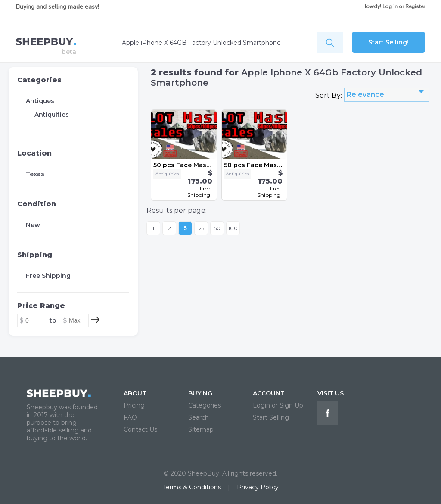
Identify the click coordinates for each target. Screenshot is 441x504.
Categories (39, 80)
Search (199, 417)
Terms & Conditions (192, 487)
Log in (390, 6)
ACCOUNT (269, 393)
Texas (35, 174)
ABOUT (135, 393)
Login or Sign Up (278, 405)
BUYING (200, 393)
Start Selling (271, 417)
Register (415, 6)
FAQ (130, 417)
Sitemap (201, 429)
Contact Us (140, 429)
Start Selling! (388, 42)
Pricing (134, 405)
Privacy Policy (258, 487)
